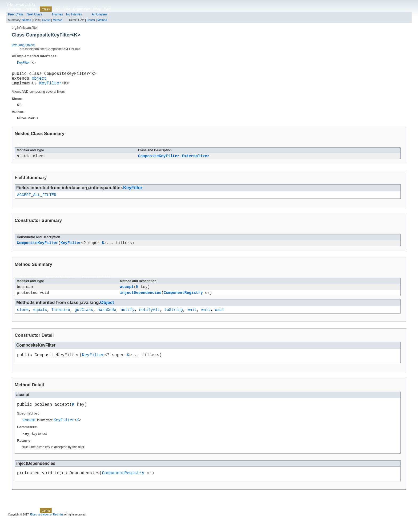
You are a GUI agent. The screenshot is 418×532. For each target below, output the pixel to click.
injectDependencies (141, 300)
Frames (57, 14)
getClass (84, 317)
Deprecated (81, 9)
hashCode (107, 317)
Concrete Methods (96, 283)
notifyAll (150, 317)
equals (40, 317)
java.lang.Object (23, 45)
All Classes (100, 14)
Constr (46, 20)
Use (57, 9)
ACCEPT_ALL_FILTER (37, 199)
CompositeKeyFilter (37, 248)
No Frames (74, 14)
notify (128, 317)
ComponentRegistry (183, 300)
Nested (26, 20)
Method (58, 20)
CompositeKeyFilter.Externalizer (174, 160)
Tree (67, 9)
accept (127, 293)
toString (174, 317)
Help (107, 9)
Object (39, 80)
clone (23, 317)
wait (192, 317)
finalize (61, 317)
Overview (15, 9)
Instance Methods (60, 283)
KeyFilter (23, 63)
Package (31, 9)
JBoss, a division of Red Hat (46, 527)
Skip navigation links (21, 5)
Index (97, 9)
